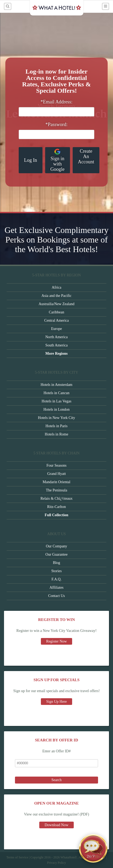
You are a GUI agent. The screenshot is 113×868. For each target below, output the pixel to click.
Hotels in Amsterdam (56, 385)
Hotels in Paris (56, 426)
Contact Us (56, 596)
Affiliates (56, 588)
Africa (57, 287)
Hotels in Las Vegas (56, 401)
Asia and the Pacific (56, 296)
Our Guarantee (56, 554)
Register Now (56, 641)
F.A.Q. (56, 579)
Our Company (57, 546)
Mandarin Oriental (57, 482)
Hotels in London (57, 409)
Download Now (56, 825)
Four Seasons (56, 465)
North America (57, 337)
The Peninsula (57, 490)
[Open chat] (93, 848)
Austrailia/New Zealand (56, 304)
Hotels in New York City (56, 418)
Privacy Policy (56, 863)
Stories (56, 571)
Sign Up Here (56, 702)
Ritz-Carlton (57, 507)
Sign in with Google (58, 160)
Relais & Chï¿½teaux (56, 498)
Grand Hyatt (57, 474)
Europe (56, 329)
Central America (56, 320)
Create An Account (86, 156)
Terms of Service (17, 857)
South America (57, 345)
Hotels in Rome (57, 434)
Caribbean (57, 312)
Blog (56, 563)
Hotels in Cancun (56, 393)
